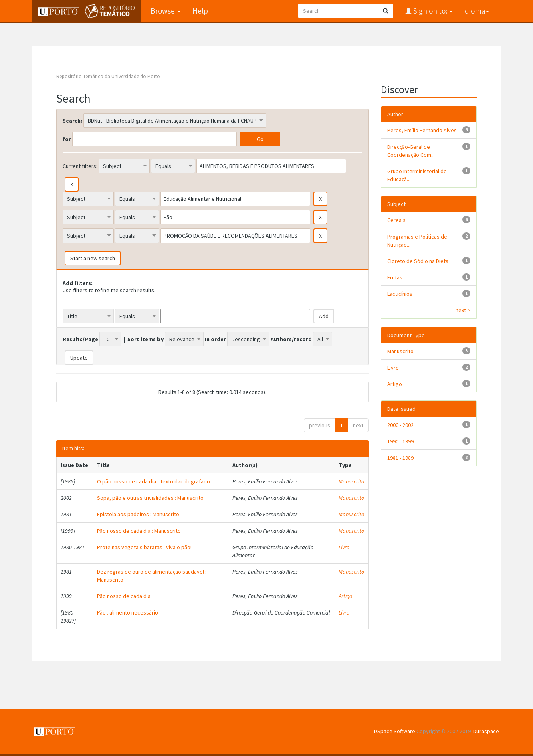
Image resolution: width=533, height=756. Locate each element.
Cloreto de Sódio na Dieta (418, 261)
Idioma (476, 11)
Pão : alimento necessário (128, 612)
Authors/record (291, 339)
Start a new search (93, 258)
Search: (72, 121)
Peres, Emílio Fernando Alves (422, 130)
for (67, 139)
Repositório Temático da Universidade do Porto (108, 76)
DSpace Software (395, 731)
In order (215, 339)
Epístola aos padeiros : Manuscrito (138, 514)
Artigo (345, 596)
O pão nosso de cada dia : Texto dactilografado (153, 481)
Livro (344, 547)
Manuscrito (351, 481)
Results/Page (80, 339)
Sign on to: (432, 11)
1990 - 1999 (400, 441)
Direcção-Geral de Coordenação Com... (411, 151)
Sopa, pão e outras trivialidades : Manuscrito (150, 498)
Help (200, 11)
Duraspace (486, 731)
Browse (166, 11)
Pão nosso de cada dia (124, 596)
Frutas (395, 277)
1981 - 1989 (400, 458)
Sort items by (145, 339)
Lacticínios (400, 294)
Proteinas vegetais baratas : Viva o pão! (144, 547)
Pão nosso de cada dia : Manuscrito (139, 531)
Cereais (396, 220)
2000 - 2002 (400, 425)
